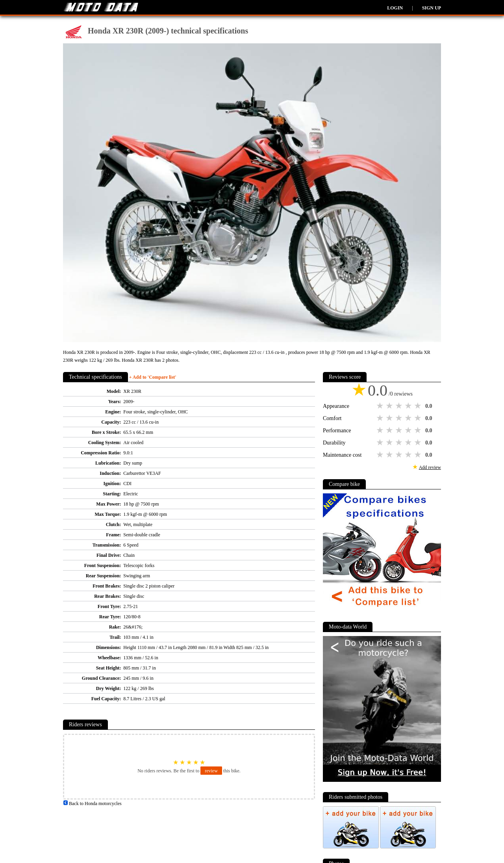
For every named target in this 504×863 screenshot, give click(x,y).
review (211, 771)
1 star (381, 406)
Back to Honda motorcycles (92, 803)
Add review (430, 467)
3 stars (400, 406)
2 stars (390, 406)
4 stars (409, 406)
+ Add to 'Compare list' (153, 377)
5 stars (419, 406)
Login (395, 8)
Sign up (432, 8)
